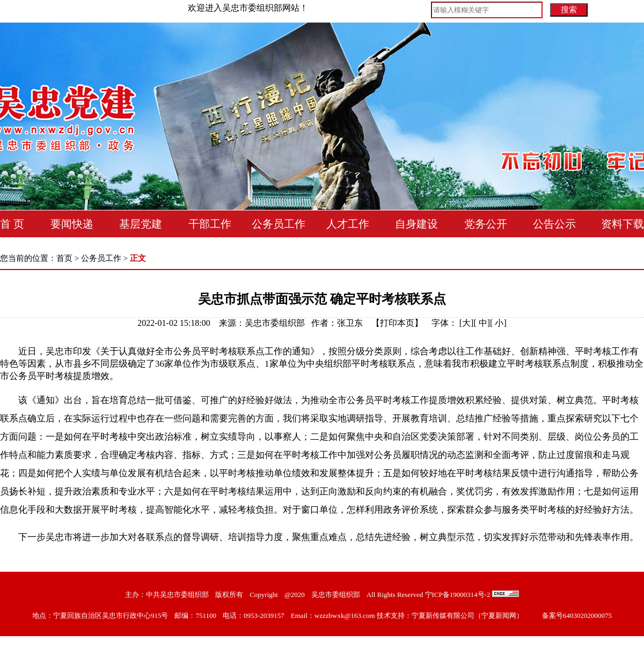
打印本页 (397, 323)
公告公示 (554, 224)
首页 (64, 258)
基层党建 (141, 224)
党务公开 (486, 224)
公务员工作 (279, 224)
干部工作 (210, 224)
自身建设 (416, 224)
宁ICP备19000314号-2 (458, 595)
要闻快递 (72, 224)
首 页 (12, 224)
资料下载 (623, 224)
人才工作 (348, 224)
